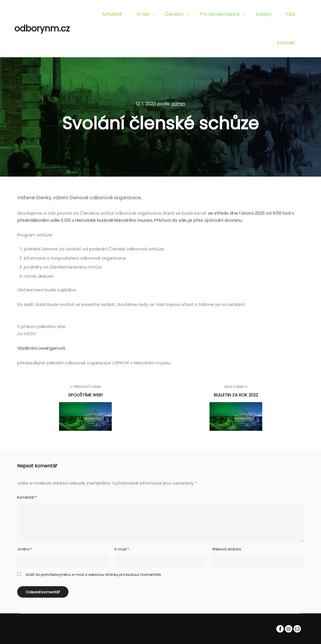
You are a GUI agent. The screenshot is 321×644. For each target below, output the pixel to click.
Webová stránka (227, 549)
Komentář (27, 497)
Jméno (25, 549)
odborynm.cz (42, 29)
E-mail (122, 549)
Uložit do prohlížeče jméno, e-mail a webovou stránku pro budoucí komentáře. (94, 575)
